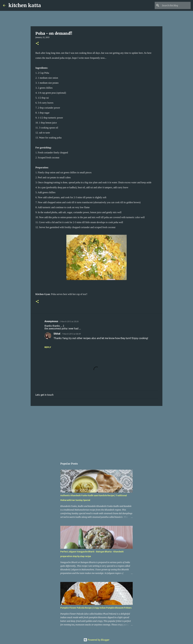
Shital (57, 334)
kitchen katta (25, 5)
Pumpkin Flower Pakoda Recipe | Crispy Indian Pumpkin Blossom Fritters (96, 608)
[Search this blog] (175, 5)
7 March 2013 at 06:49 (71, 334)
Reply (48, 347)
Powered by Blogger (96, 640)
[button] (37, 44)
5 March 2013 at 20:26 (69, 321)
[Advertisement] (96, 432)
